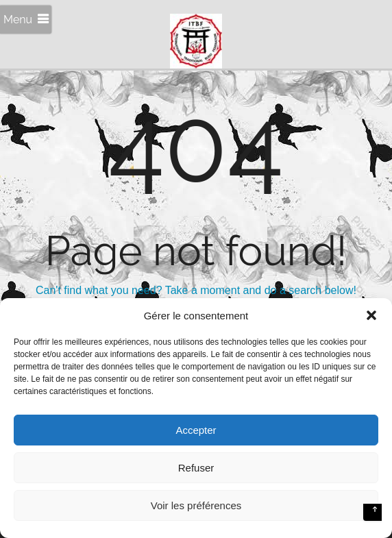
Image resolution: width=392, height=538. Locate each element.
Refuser (196, 468)
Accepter (196, 430)
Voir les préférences (196, 505)
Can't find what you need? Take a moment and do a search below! (196, 290)
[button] (371, 315)
